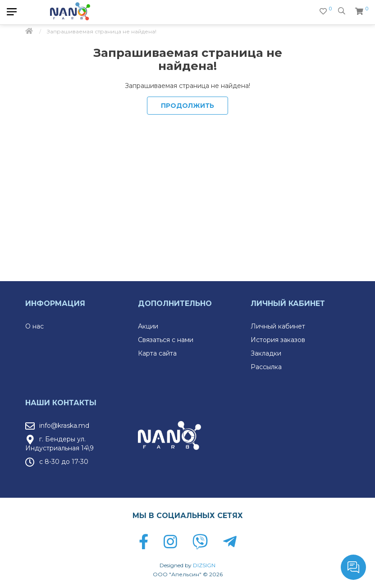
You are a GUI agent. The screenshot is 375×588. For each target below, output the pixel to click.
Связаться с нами (166, 340)
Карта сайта (157, 353)
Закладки (266, 353)
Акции (148, 326)
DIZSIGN (204, 565)
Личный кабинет (278, 326)
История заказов (278, 340)
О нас (34, 326)
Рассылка (266, 367)
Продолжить (187, 106)
